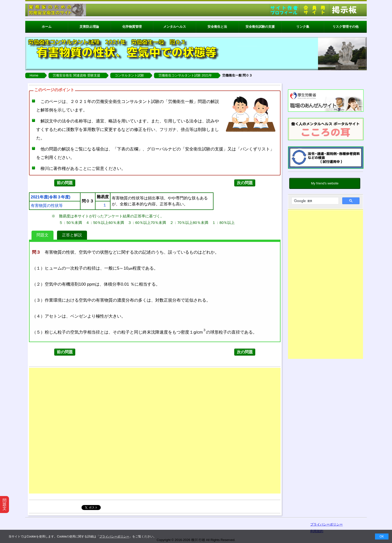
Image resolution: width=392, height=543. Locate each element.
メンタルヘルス (175, 27)
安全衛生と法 (217, 27)
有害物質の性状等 (47, 206)
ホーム (47, 27)
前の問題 (65, 183)
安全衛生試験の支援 (260, 27)
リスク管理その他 (345, 27)
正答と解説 (72, 235)
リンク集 (303, 27)
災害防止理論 (89, 27)
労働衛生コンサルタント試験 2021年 (185, 75)
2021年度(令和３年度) (50, 197)
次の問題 (245, 183)
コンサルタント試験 (129, 75)
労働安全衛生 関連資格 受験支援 (76, 75)
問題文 (42, 235)
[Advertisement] (325, 286)
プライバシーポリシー (114, 537)
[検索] (315, 201)
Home (34, 75)
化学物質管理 (132, 27)
